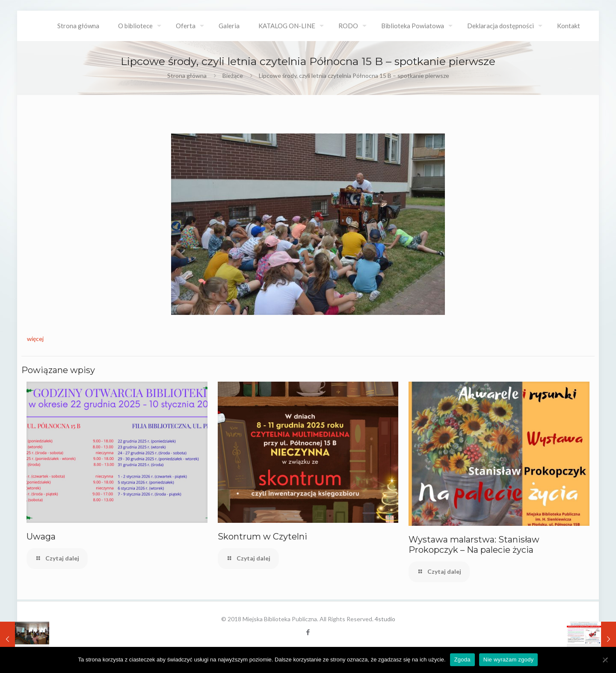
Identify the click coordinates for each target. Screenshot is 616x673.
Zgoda (462, 660)
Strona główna (187, 76)
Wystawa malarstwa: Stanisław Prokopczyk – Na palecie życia (474, 545)
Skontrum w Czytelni (262, 537)
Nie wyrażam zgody (509, 660)
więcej (35, 339)
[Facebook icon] (308, 632)
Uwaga (41, 537)
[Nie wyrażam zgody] (605, 660)
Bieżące (233, 76)
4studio (385, 619)
